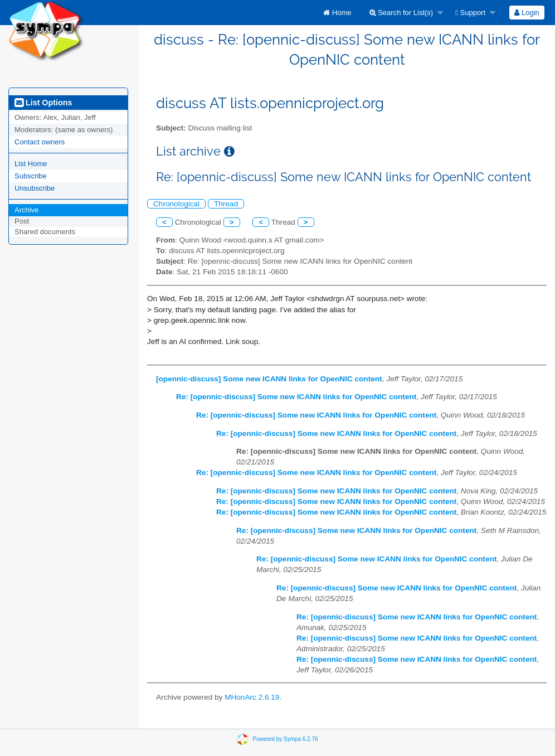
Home (337, 13)
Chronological (176, 204)
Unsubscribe (35, 188)
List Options (43, 103)
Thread (226, 204)
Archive (26, 210)
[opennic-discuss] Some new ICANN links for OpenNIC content (269, 379)
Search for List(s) (401, 13)
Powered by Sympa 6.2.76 (285, 739)
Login (527, 13)
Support (470, 13)
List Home (31, 164)
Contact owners (40, 142)
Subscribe (31, 176)
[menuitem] (337, 13)
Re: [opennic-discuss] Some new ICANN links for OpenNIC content (296, 397)
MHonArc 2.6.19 (252, 697)
